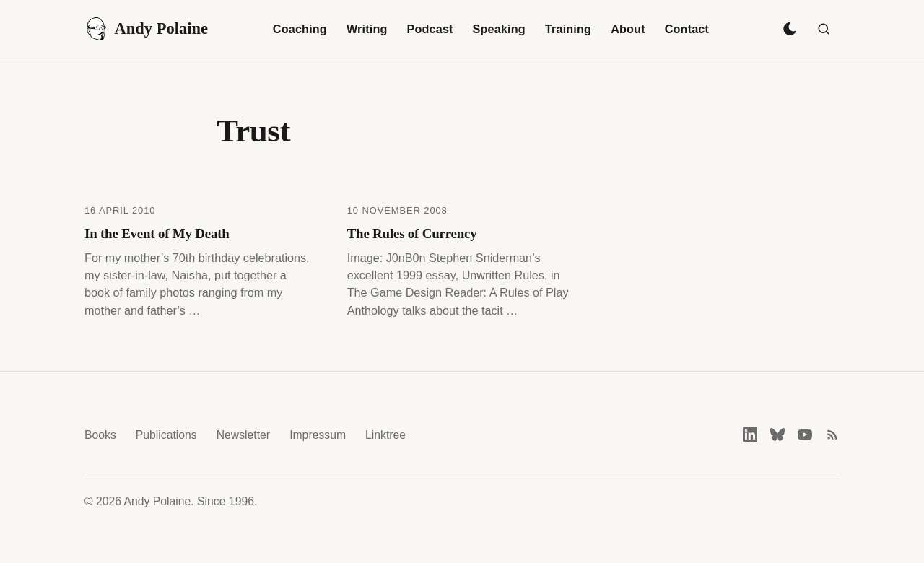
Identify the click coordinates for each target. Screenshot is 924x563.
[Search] (824, 29)
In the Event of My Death (157, 234)
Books (100, 435)
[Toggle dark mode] (790, 29)
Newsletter (243, 435)
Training (568, 29)
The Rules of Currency (412, 234)
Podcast (430, 29)
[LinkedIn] (750, 435)
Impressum (318, 435)
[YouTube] (805, 435)
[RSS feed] (832, 435)
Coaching (300, 29)
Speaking (499, 29)
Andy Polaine (146, 29)
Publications (166, 435)
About (628, 29)
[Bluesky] (777, 435)
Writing (367, 29)
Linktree (385, 435)
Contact (687, 29)
